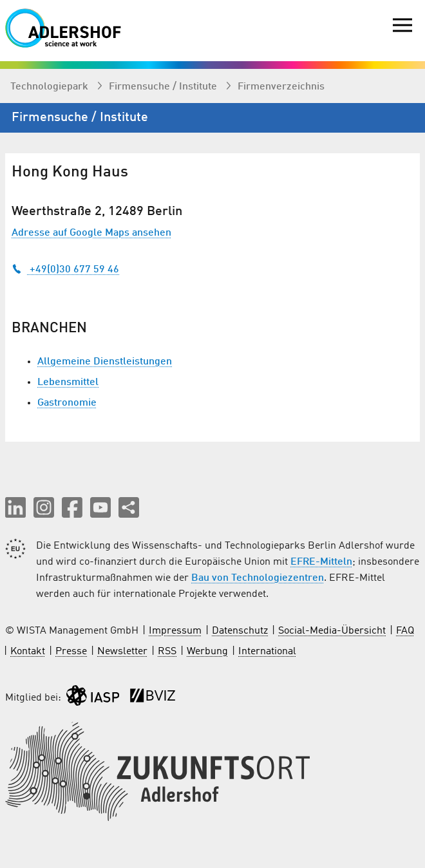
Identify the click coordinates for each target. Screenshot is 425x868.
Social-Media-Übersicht (332, 631)
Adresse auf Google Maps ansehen (91, 233)
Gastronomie (67, 403)
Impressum (175, 631)
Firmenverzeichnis (281, 87)
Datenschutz (240, 631)
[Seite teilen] (129, 507)
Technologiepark (51, 87)
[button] (15, 507)
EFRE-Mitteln (321, 562)
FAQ (405, 631)
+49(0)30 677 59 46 (65, 270)
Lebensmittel (68, 382)
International (267, 652)
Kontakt (28, 652)
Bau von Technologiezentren (258, 578)
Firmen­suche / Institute (164, 87)
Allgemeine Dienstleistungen (105, 362)
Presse (71, 652)
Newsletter (122, 652)
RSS (167, 652)
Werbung (207, 652)
